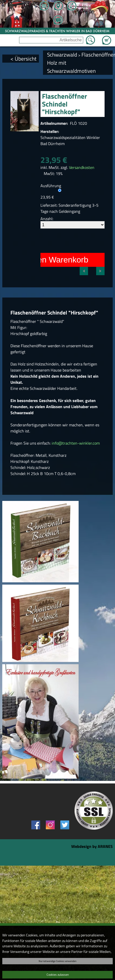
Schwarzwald (62, 55)
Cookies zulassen (58, 975)
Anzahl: (47, 219)
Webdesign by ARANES (92, 846)
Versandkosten (82, 167)
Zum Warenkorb (107, 37)
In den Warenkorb (56, 260)
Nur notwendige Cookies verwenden (57, 961)
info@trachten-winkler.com (76, 443)
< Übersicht (23, 59)
